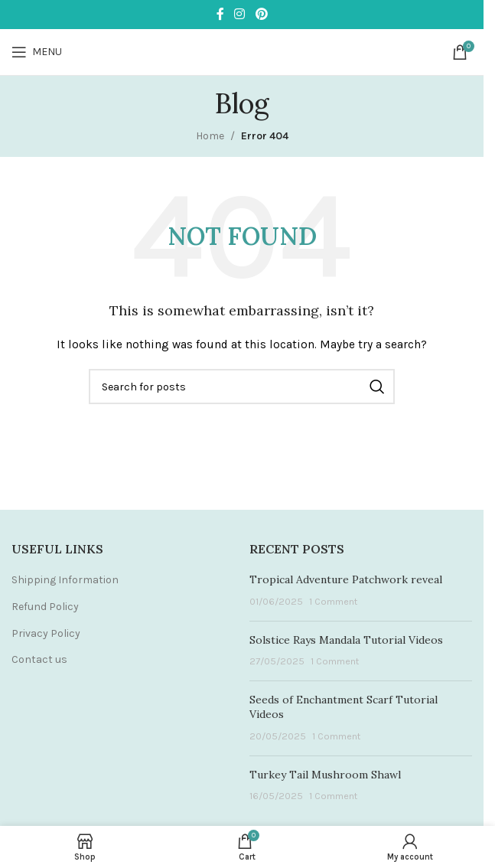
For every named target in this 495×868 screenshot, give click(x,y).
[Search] (242, 387)
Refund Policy (45, 607)
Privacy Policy (46, 633)
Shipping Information (65, 580)
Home (210, 136)
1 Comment (333, 601)
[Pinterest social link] (261, 14)
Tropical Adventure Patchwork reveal (346, 579)
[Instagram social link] (240, 14)
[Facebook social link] (220, 14)
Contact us (39, 659)
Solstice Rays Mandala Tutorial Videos (346, 640)
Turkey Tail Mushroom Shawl (325, 775)
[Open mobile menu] (37, 52)
